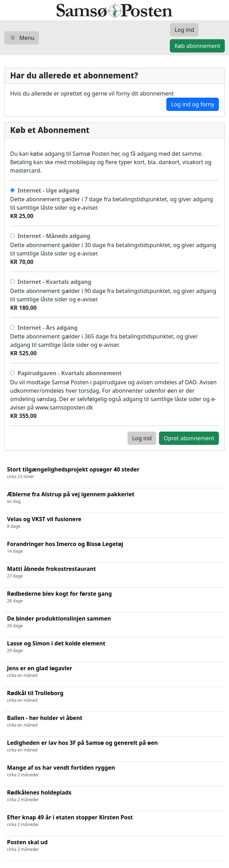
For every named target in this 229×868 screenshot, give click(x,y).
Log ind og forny (193, 104)
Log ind (142, 438)
